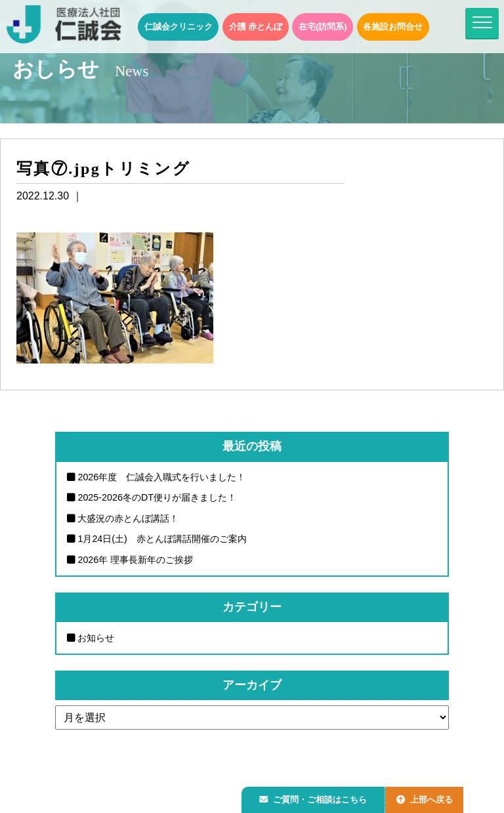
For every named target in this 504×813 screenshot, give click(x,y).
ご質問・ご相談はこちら (316, 798)
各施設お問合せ (393, 27)
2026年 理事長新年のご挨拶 (135, 560)
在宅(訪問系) (323, 27)
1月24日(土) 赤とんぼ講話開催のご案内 (162, 539)
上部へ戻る (431, 798)
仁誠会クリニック (178, 27)
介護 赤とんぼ (256, 27)
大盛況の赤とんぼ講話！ (128, 518)
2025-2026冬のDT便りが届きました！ (157, 497)
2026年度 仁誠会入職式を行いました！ (161, 477)
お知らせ (96, 638)
